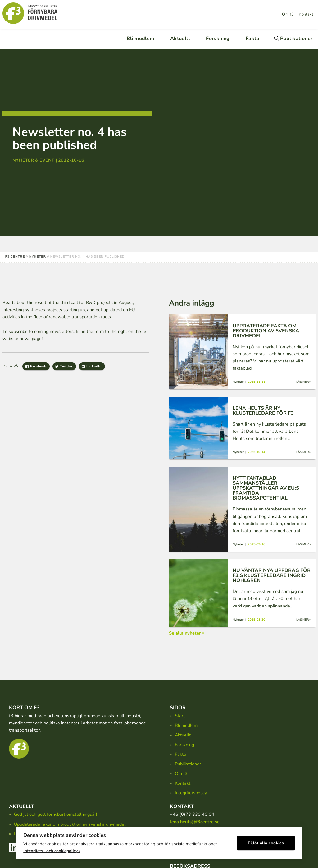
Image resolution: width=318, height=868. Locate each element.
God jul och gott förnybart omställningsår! (55, 814)
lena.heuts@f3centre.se (195, 822)
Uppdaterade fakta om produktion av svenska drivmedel (70, 824)
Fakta (252, 39)
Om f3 (288, 14)
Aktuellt (180, 39)
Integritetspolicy (191, 793)
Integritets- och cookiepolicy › (52, 850)
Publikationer (296, 39)
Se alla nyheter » (187, 633)
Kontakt (306, 14)
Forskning (218, 39)
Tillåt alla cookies (266, 842)
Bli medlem (141, 39)
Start (180, 716)
